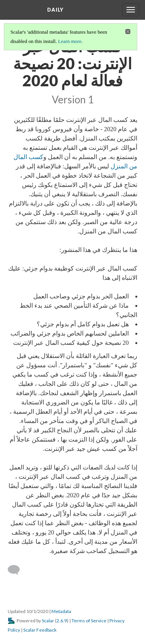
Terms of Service (89, 621)
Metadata (61, 611)
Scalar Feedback (40, 630)
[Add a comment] (17, 570)
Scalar (48, 621)
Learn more (70, 41)
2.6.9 (62, 621)
